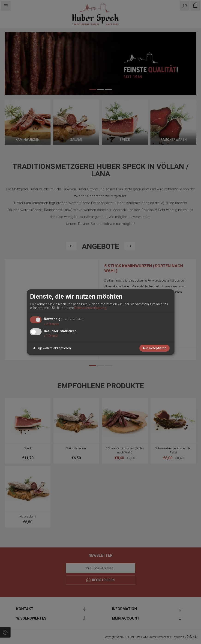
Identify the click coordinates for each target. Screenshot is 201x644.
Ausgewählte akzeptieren (52, 348)
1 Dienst (51, 336)
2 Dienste (52, 324)
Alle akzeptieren (154, 348)
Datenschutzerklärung (90, 308)
